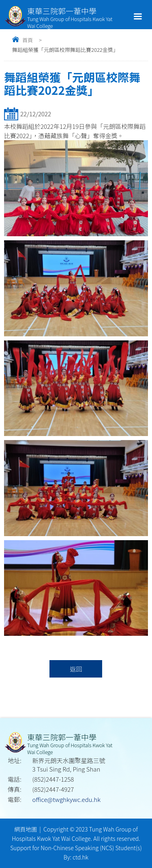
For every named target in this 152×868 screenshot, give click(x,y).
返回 (76, 669)
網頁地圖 (26, 829)
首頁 (28, 40)
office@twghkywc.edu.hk (66, 799)
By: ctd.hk (76, 857)
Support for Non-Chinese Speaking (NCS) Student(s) (76, 848)
